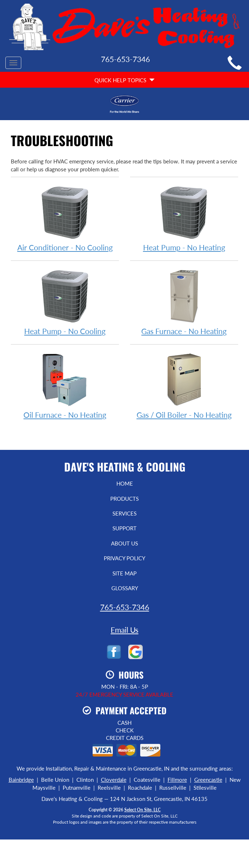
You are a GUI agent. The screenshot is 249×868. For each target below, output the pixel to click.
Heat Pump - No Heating (184, 218)
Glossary (125, 588)
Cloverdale (114, 780)
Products (124, 499)
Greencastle (208, 780)
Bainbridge (21, 780)
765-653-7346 (125, 607)
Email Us (124, 630)
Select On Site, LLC (143, 810)
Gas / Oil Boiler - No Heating (184, 385)
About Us (124, 543)
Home (125, 483)
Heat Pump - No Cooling (65, 302)
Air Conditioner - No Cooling (65, 218)
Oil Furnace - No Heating (65, 385)
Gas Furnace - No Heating (184, 302)
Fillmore (177, 780)
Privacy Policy (124, 558)
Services (124, 513)
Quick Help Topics (124, 80)
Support (124, 528)
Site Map (124, 573)
